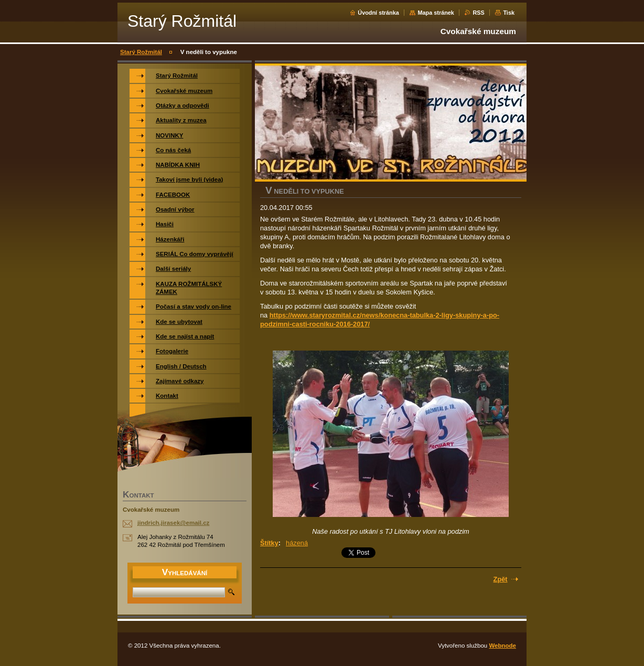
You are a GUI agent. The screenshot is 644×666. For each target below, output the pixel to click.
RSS (478, 13)
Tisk (509, 13)
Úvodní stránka (378, 13)
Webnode (502, 646)
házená (297, 543)
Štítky (269, 543)
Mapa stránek (436, 13)
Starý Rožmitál (141, 52)
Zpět (501, 579)
